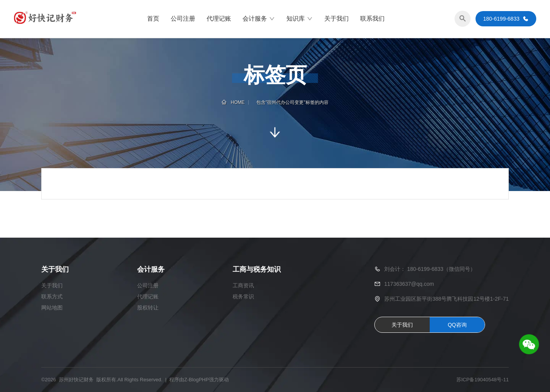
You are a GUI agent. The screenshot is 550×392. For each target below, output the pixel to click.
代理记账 (219, 19)
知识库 (300, 19)
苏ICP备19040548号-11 (483, 380)
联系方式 (52, 296)
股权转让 (148, 308)
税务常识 (243, 296)
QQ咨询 (457, 325)
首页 (153, 19)
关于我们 (336, 19)
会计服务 (259, 19)
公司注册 (183, 19)
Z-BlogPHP (197, 380)
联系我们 (372, 19)
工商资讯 (243, 285)
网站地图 (52, 308)
